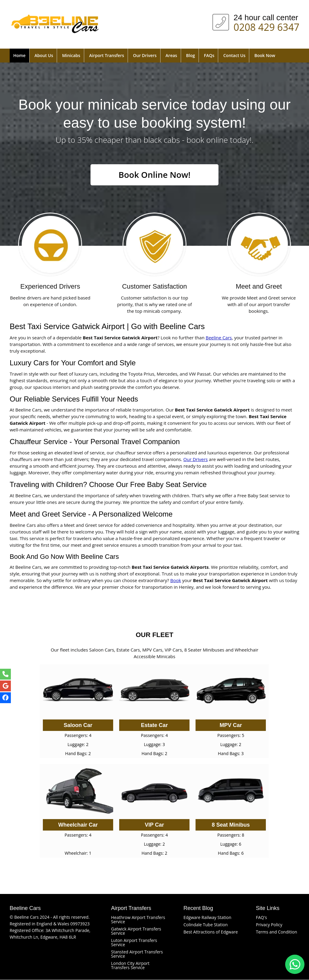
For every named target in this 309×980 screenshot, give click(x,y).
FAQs (209, 55)
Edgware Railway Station (207, 918)
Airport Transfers (107, 55)
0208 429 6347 (266, 26)
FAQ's (261, 918)
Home (19, 55)
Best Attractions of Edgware (211, 932)
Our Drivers (145, 55)
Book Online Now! (154, 175)
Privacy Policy (269, 925)
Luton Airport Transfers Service (134, 943)
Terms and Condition (277, 932)
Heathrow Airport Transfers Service (138, 920)
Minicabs (71, 55)
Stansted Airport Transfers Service (137, 954)
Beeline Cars (219, 338)
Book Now (265, 55)
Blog (191, 55)
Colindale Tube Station (206, 925)
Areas (171, 55)
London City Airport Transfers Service (130, 966)
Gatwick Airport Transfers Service (136, 931)
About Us (44, 55)
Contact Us (234, 55)
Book (176, 581)
